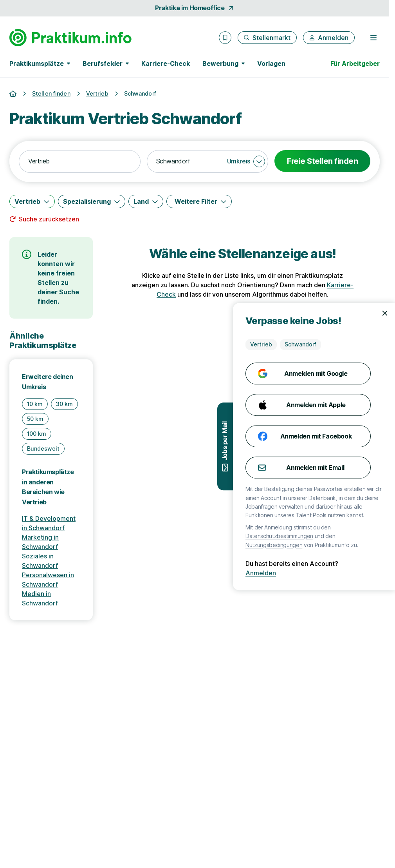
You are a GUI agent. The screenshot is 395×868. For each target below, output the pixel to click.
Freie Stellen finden (322, 161)
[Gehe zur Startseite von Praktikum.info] (70, 38)
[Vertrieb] (32, 201)
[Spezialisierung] (92, 201)
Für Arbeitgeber (355, 63)
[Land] (146, 201)
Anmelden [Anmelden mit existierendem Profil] (371, 573)
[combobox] (80, 161)
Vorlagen (271, 63)
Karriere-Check (166, 63)
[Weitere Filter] (199, 201)
